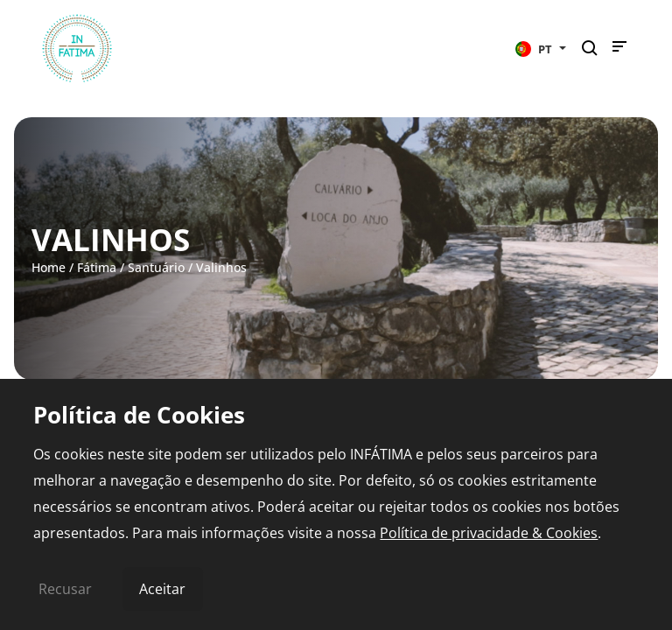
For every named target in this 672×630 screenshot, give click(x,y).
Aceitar (162, 589)
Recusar (65, 589)
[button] (541, 48)
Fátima (97, 267)
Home (49, 267)
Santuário (156, 267)
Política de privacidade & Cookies (489, 533)
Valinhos (221, 267)
